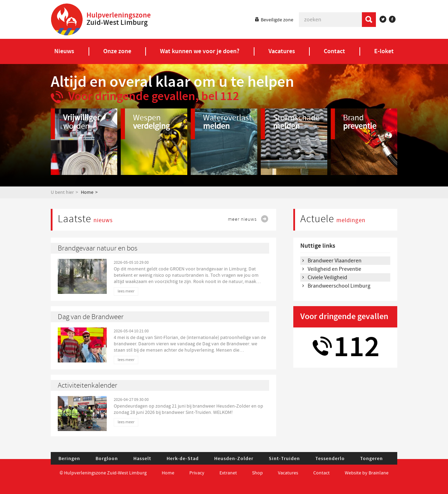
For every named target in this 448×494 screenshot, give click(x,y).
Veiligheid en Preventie (334, 269)
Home (87, 192)
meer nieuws (242, 219)
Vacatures (288, 473)
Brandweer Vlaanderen (335, 261)
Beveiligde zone (277, 20)
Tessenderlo (330, 459)
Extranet (228, 473)
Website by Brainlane (367, 473)
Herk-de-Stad (183, 459)
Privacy (197, 473)
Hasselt (142, 459)
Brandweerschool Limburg (339, 286)
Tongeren (372, 459)
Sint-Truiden (284, 459)
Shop (257, 473)
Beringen (69, 459)
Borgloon (107, 459)
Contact (322, 473)
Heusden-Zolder (234, 459)
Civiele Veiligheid (327, 277)
